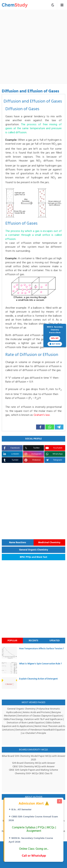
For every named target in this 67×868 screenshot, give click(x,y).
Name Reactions (18, 542)
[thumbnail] (9, 653)
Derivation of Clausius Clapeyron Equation (40, 716)
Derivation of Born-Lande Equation (25, 723)
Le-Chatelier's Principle (34, 733)
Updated (55, 641)
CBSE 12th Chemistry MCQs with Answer (33, 766)
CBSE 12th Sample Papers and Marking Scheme (33, 770)
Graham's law (43, 415)
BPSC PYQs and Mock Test (33, 557)
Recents (33, 641)
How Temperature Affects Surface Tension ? (42, 649)
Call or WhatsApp (34, 856)
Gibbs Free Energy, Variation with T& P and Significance (33, 719)
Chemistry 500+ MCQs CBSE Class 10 (33, 773)
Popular (12, 641)
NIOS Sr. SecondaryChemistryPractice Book (55, 336)
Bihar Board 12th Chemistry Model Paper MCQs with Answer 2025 (33, 758)
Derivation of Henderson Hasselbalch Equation (40, 730)
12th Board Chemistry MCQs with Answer (33, 763)
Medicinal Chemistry (49, 542)
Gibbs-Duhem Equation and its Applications (31, 724)
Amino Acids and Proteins (37, 712)
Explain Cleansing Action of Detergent (38, 679)
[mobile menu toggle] (53, 5)
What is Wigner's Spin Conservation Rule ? (40, 664)
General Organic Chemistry (34, 550)
